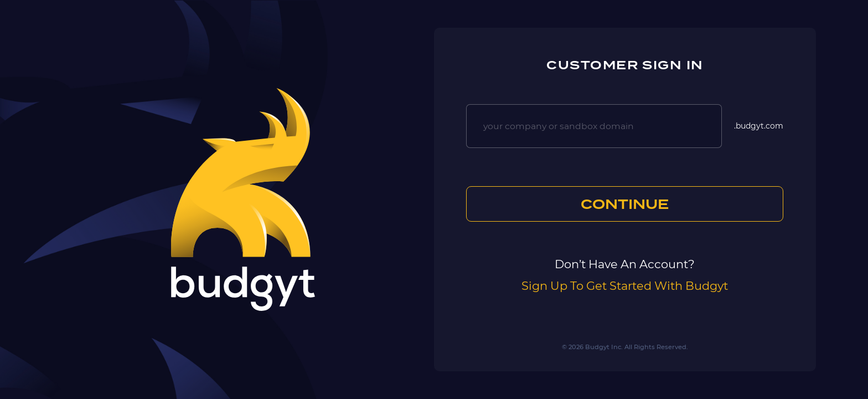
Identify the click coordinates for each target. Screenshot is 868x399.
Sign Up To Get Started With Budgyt (625, 286)
